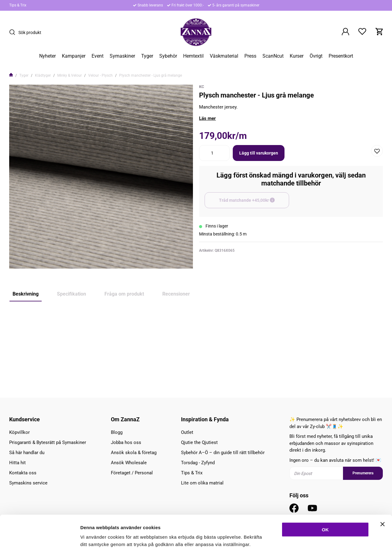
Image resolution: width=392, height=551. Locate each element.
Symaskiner (122, 56)
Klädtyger (43, 75)
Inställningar (333, 539)
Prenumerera (363, 473)
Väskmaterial (224, 56)
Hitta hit (17, 463)
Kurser (297, 56)
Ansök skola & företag (134, 453)
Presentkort (341, 56)
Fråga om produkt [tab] (124, 294)
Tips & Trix (18, 5)
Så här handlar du (27, 453)
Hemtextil (193, 56)
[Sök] (14, 32)
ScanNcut (273, 56)
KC (202, 87)
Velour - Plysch (100, 75)
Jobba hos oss (126, 442)
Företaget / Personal (132, 473)
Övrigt (316, 56)
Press (250, 56)
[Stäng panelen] (383, 494)
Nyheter (47, 56)
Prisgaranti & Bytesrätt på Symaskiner (48, 442)
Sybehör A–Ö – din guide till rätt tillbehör (223, 453)
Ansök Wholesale (129, 463)
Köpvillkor (19, 432)
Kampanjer (74, 56)
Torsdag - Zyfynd (198, 463)
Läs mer (207, 118)
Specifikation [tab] (72, 294)
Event (98, 56)
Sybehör (168, 56)
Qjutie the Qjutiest (199, 442)
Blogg (117, 432)
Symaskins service (28, 483)
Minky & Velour (70, 75)
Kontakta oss (23, 473)
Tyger (147, 56)
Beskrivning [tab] (26, 294)
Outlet (187, 432)
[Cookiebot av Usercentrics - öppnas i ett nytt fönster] (40, 539)
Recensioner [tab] (176, 294)
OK (325, 499)
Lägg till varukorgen (259, 153)
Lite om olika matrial (202, 483)
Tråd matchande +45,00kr (254, 203)
